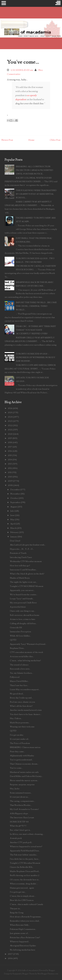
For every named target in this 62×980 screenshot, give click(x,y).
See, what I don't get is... (21, 830)
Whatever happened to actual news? (26, 846)
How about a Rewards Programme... (26, 917)
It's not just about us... (20, 797)
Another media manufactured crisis (26, 710)
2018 (10, 442)
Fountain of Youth (18, 553)
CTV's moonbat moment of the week (26, 652)
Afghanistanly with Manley (22, 756)
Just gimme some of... (20, 933)
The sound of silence (19, 665)
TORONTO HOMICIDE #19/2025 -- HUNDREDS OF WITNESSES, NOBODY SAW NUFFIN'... (36, 357)
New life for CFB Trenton (22, 900)
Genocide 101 (16, 628)
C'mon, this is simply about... (23, 896)
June (12, 515)
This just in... (15, 909)
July (12, 511)
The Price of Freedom (20, 743)
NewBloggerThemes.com (48, 974)
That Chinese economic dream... (24, 764)
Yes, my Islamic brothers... (22, 673)
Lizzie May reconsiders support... (25, 689)
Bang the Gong (17, 913)
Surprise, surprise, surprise (22, 785)
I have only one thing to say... (23, 611)
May (12, 520)
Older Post (55, 140)
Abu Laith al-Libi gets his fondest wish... (28, 545)
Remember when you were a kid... (25, 921)
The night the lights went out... (24, 582)
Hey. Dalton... (16, 718)
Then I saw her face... (19, 685)
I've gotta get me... (18, 892)
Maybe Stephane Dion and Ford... (25, 871)
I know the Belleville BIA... (22, 867)
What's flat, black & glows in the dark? (27, 574)
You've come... (23, 62)
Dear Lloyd (15, 541)
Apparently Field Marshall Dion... (25, 851)
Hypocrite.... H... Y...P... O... (22, 549)
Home (31, 140)
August (14, 507)
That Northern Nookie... (21, 805)
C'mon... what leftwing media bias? (25, 661)
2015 (10, 455)
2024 (10, 417)
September (15, 502)
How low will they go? (20, 566)
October (14, 498)
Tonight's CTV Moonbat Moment (25, 863)
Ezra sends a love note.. (20, 669)
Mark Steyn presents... (20, 723)
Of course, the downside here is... (25, 880)
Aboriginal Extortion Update (23, 946)
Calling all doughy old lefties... (23, 623)
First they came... (17, 752)
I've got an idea (17, 735)
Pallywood (15, 677)
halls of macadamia (30, 970)
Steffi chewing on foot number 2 (25, 875)
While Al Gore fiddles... (20, 636)
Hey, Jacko (15, 789)
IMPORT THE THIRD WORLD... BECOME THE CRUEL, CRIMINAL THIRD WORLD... (36, 306)
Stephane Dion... (17, 648)
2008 (10, 485)
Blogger (52, 970)
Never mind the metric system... (24, 780)
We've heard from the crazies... (24, 595)
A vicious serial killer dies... (22, 656)
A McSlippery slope (19, 813)
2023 (10, 421)
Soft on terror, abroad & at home (25, 615)
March (13, 528)
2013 (10, 464)
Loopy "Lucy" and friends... (22, 599)
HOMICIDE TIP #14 (19, 822)
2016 (10, 451)
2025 (10, 413)
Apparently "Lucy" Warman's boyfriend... (28, 644)
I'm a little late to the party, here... (25, 859)
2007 (10, 954)
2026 (10, 408)
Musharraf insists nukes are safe (24, 772)
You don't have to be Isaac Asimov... (26, 714)
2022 (10, 425)
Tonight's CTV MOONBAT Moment (27, 586)
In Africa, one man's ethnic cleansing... (27, 834)
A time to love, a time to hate (23, 619)
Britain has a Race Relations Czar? (25, 937)
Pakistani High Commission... (23, 929)
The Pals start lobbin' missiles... (24, 855)
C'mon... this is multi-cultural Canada (26, 904)
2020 (10, 434)
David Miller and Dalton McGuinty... (26, 776)
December (15, 490)
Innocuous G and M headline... (24, 570)
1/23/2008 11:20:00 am (22, 70)
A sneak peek (16, 838)
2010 (10, 477)
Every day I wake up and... (21, 698)
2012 (10, 468)
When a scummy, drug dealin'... (24, 884)
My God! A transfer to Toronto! (24, 809)
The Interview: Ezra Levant (22, 818)
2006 (10, 958)
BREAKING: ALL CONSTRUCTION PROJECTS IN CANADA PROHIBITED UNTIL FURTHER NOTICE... (34, 170)
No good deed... (17, 694)
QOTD (13, 640)
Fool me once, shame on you (22, 702)
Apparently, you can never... (22, 590)
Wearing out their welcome (22, 727)
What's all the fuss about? (21, 706)
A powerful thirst (18, 607)
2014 (10, 460)
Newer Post (7, 140)
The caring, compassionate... (22, 801)
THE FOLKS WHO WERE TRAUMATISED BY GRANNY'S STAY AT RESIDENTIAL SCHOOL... (36, 194)
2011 (10, 472)
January (14, 537)
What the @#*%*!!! (18, 826)
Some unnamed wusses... (21, 793)
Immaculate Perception (20, 632)
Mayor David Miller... (20, 681)
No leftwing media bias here (23, 950)
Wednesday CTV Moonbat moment (26, 561)
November (15, 494)
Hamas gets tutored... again (22, 888)
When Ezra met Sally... (20, 925)
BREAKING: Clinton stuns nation (25, 747)
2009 (10, 481)
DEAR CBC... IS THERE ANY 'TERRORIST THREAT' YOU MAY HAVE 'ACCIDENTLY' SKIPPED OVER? (36, 330)
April (13, 524)
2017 (10, 447)
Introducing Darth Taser (21, 557)
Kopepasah (17, 974)
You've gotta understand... (21, 760)
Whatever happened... (20, 942)
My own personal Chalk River (23, 603)
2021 (10, 430)
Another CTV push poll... (21, 842)
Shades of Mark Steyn (20, 578)
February (14, 532)
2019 (10, 438)
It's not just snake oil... (20, 739)
